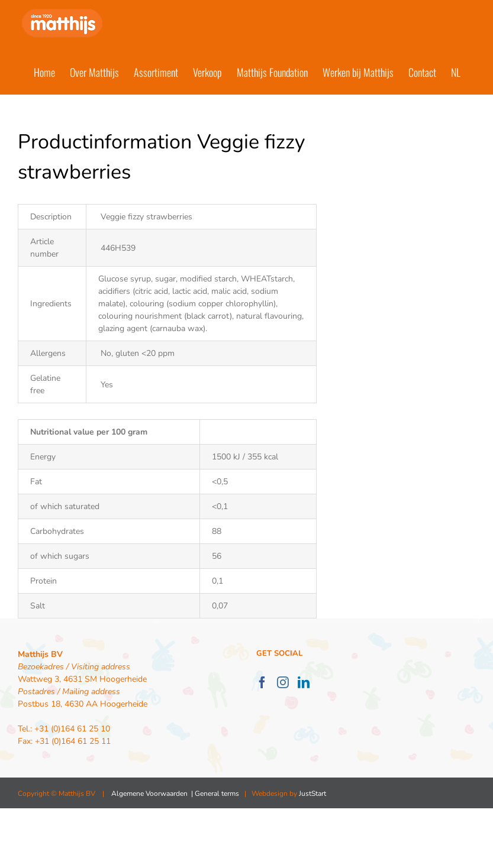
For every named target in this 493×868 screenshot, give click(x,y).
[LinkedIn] (304, 682)
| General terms (214, 793)
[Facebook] (262, 682)
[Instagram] (283, 682)
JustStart (312, 793)
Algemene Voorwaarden (149, 793)
